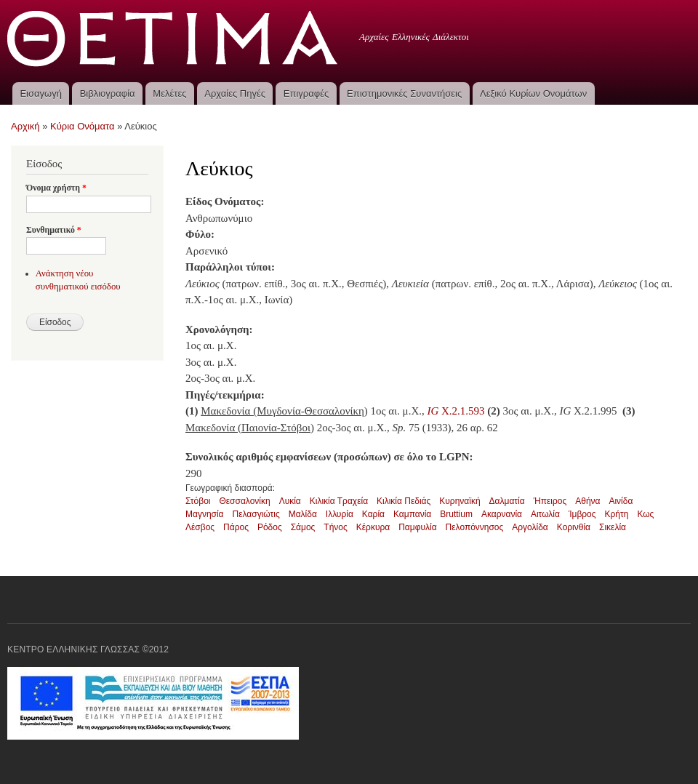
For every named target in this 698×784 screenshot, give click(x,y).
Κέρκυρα (373, 527)
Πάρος (236, 527)
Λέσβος (200, 527)
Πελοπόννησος (475, 527)
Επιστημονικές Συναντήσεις (404, 93)
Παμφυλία (417, 527)
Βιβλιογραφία (108, 93)
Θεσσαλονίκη (244, 501)
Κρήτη (617, 514)
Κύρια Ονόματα (83, 126)
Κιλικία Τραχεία (339, 501)
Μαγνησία (205, 514)
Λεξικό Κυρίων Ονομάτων (533, 93)
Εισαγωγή (40, 93)
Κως (645, 514)
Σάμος (303, 527)
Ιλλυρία (340, 514)
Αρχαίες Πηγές (235, 93)
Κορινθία (574, 527)
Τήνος (335, 527)
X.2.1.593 (456, 411)
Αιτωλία (545, 514)
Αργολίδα (530, 527)
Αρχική (25, 126)
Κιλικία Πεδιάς (404, 501)
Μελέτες (169, 93)
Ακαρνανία (502, 514)
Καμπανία (412, 514)
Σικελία (613, 527)
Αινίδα (621, 501)
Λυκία (290, 501)
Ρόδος (270, 527)
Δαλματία (507, 501)
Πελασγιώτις (256, 514)
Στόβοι (198, 501)
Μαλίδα (303, 514)
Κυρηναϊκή (460, 501)
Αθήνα (587, 501)
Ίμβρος (582, 514)
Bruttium (456, 514)
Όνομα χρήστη (56, 188)
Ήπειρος (550, 501)
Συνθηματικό (54, 230)
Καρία (373, 514)
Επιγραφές (306, 93)
